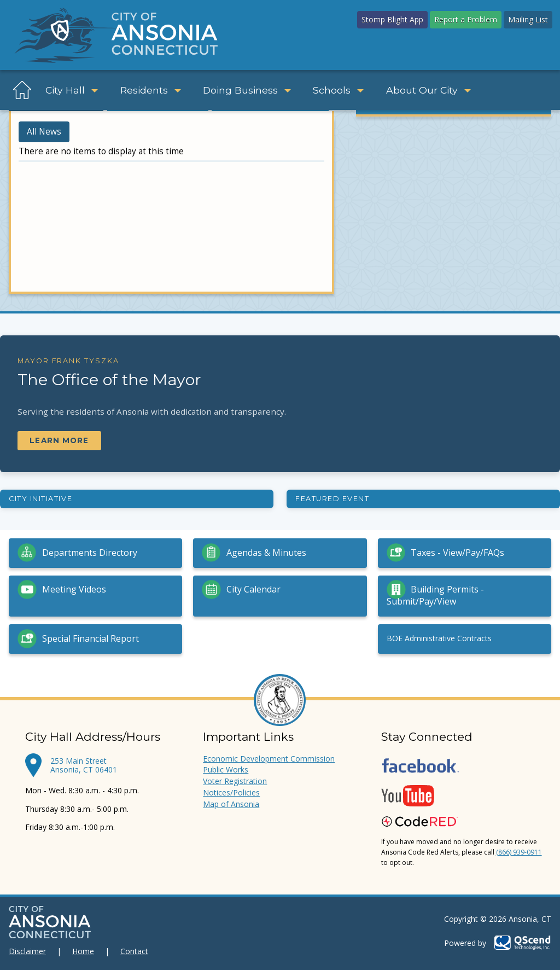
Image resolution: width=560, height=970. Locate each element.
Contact (134, 951)
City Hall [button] (72, 90)
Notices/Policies (231, 792)
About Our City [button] (428, 90)
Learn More (59, 440)
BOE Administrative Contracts (439, 638)
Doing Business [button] (247, 90)
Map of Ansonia (231, 804)
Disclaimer (27, 951)
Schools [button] (338, 90)
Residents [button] (151, 90)
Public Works (226, 769)
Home (83, 951)
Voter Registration (235, 781)
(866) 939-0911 (519, 852)
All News (44, 132)
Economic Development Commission (269, 759)
